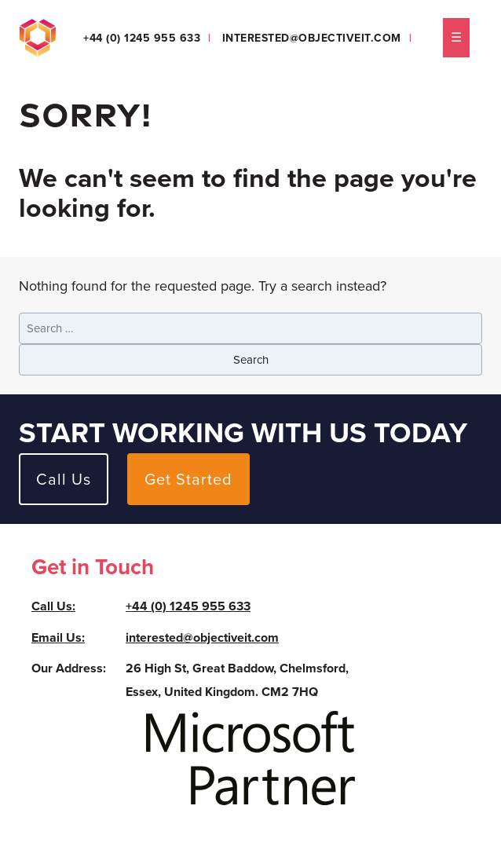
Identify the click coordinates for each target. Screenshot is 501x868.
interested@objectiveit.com (312, 38)
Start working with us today (243, 433)
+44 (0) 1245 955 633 (142, 38)
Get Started (188, 479)
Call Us (64, 479)
